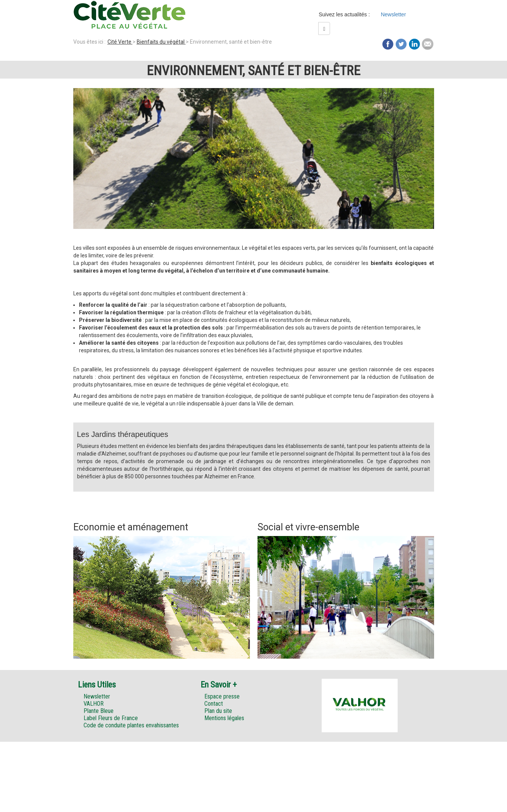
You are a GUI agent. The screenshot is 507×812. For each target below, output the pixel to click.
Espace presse (222, 696)
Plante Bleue (99, 711)
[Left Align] (324, 28)
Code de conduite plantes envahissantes (131, 725)
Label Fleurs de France (111, 718)
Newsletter (393, 14)
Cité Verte (120, 42)
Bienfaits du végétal (161, 42)
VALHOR (94, 704)
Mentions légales (224, 718)
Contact (214, 704)
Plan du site (218, 711)
